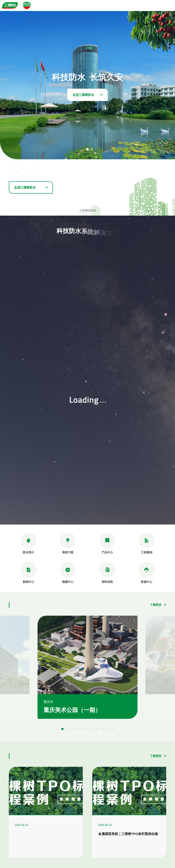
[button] (62, 729)
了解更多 (158, 605)
